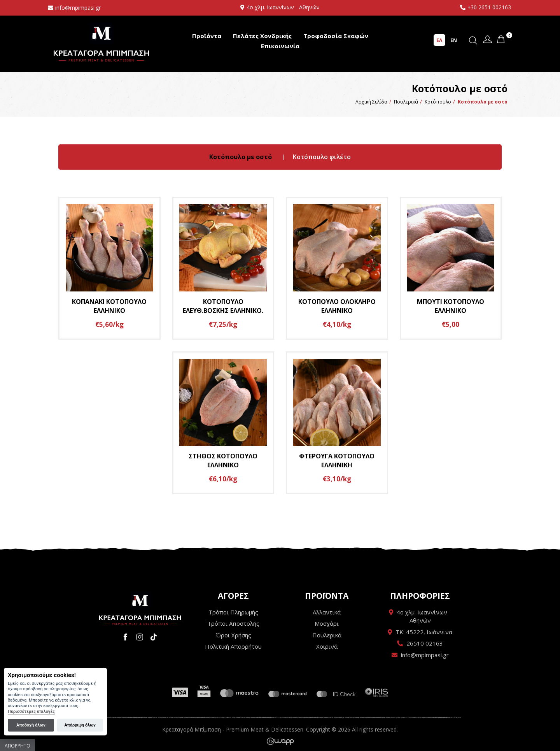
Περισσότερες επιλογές (31, 712)
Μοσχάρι (327, 624)
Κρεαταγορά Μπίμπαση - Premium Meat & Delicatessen (101, 42)
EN (454, 40)
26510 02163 (425, 644)
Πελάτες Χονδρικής (262, 36)
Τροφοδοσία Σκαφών (336, 36)
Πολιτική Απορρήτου (233, 647)
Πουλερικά (327, 635)
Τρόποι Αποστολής (233, 624)
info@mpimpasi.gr (78, 8)
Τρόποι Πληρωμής (233, 612)
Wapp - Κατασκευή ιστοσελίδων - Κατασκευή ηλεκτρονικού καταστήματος (280, 741)
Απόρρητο (17, 746)
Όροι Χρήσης (234, 635)
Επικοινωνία (280, 46)
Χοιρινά (327, 647)
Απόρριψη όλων (80, 725)
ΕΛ (439, 40)
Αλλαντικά (327, 612)
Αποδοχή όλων (31, 725)
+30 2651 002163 (489, 7)
